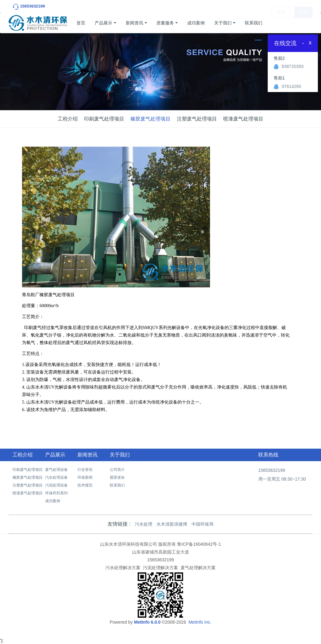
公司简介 (117, 470)
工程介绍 (68, 119)
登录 (281, 23)
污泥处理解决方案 (160, 568)
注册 (303, 23)
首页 (81, 23)
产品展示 (103, 23)
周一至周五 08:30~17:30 (282, 479)
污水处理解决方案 (123, 568)
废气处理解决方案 (198, 568)
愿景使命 (117, 477)
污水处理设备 (56, 477)
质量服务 (165, 23)
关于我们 (223, 23)
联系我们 (254, 23)
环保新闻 (85, 477)
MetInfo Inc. (200, 622)
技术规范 (85, 485)
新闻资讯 (134, 23)
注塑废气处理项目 (197, 119)
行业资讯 (85, 470)
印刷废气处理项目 (104, 119)
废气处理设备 (56, 470)
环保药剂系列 (56, 493)
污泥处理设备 (56, 485)
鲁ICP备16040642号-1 (199, 544)
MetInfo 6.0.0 (147, 622)
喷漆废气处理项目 (243, 119)
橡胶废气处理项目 (150, 119)
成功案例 (196, 23)
